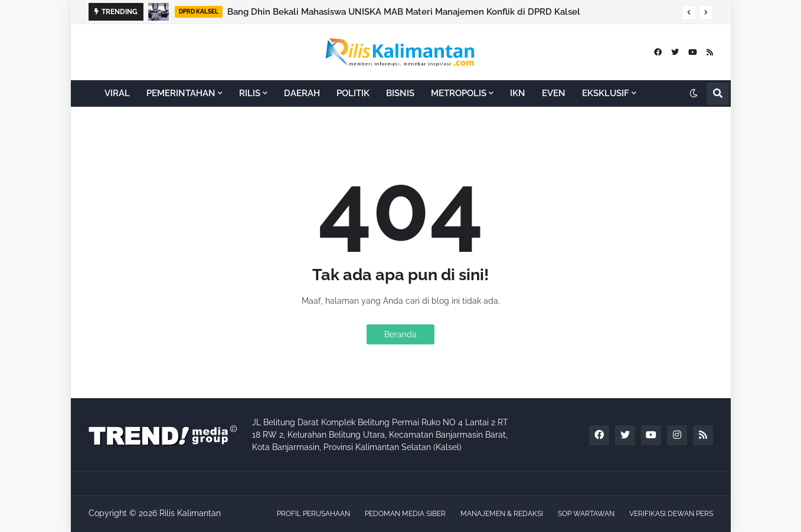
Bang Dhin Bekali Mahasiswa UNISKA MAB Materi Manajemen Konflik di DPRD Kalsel (404, 12)
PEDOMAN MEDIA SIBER (405, 514)
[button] (689, 12)
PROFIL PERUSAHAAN (313, 514)
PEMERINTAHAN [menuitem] (181, 93)
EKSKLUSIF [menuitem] (606, 93)
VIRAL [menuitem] (117, 93)
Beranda (400, 334)
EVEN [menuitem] (554, 93)
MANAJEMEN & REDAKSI (502, 514)
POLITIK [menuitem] (353, 93)
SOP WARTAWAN (586, 514)
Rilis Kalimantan (190, 513)
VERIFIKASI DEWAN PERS (671, 514)
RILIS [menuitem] (250, 93)
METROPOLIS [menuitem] (459, 93)
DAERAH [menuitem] (302, 93)
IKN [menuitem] (518, 93)
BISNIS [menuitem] (400, 93)
